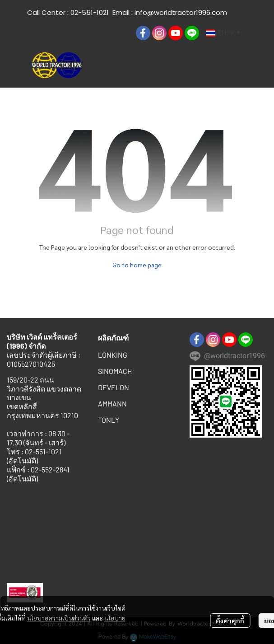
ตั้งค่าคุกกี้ (230, 621)
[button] (121, 33)
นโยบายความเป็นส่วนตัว (59, 618)
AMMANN (112, 404)
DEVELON (114, 387)
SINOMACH (115, 371)
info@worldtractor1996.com (181, 12)
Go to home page (137, 265)
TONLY (109, 420)
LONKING (113, 355)
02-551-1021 (90, 12)
